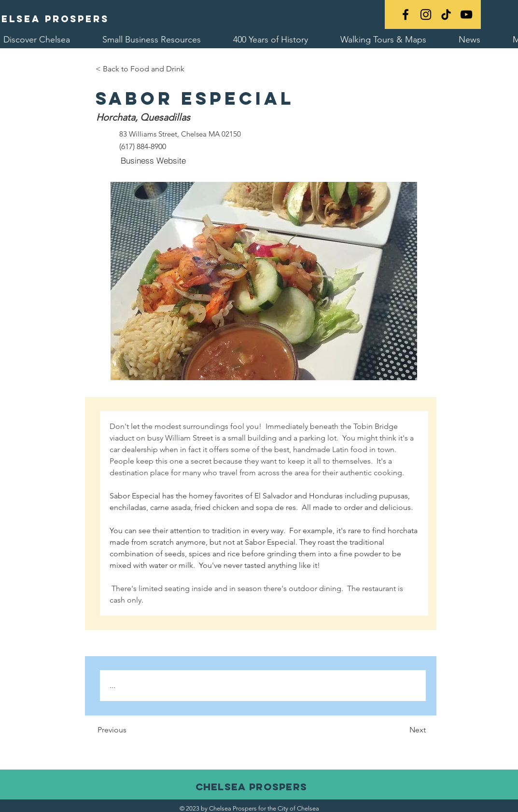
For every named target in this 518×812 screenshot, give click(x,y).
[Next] (402, 730)
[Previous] (140, 730)
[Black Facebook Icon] (406, 14)
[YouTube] (466, 14)
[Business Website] (154, 161)
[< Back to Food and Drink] (140, 69)
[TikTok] (446, 14)
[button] (264, 281)
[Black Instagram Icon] (426, 14)
